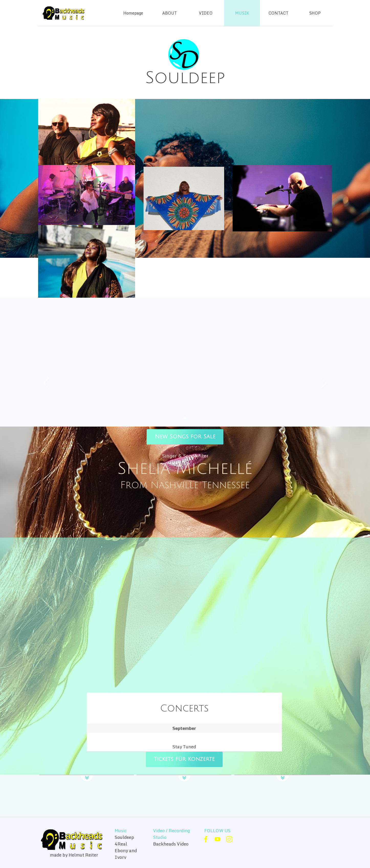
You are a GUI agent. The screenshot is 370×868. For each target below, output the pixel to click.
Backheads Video (171, 844)
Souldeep (124, 837)
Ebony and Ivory (126, 854)
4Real (121, 844)
